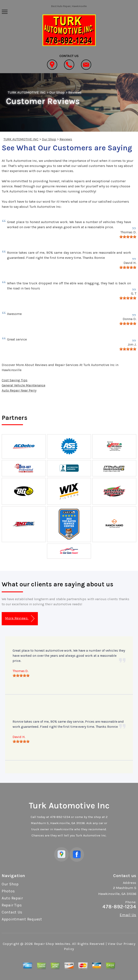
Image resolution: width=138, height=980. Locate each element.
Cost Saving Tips (15, 380)
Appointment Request (22, 919)
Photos (8, 891)
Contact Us (12, 912)
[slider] (128, 237)
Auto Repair (12, 898)
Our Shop (57, 92)
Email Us (128, 915)
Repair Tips (12, 905)
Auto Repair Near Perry (19, 390)
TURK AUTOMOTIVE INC (27, 92)
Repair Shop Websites (52, 944)
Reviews (75, 92)
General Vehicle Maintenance (23, 385)
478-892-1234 (60, 817)
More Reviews (20, 619)
